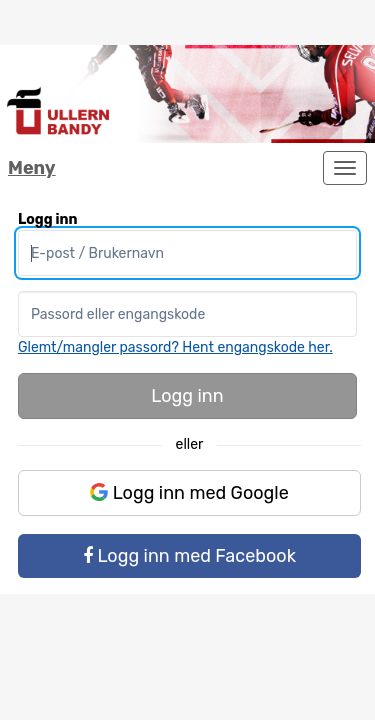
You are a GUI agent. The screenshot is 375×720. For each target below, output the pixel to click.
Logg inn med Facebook (189, 556)
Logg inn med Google (189, 493)
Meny (32, 168)
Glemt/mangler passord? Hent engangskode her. (175, 347)
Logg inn (187, 396)
